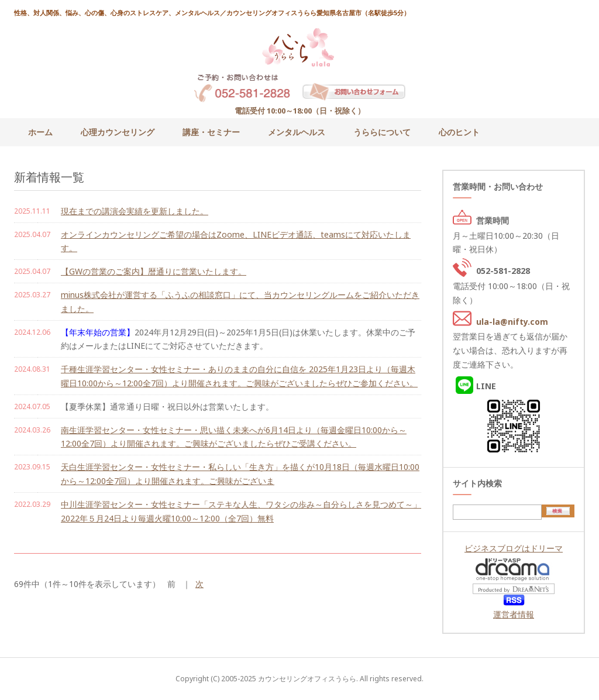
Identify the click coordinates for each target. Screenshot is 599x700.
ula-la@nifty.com (512, 322)
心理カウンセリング (118, 132)
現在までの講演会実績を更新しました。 (135, 211)
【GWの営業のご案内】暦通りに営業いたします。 (154, 271)
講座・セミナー (211, 132)
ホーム (40, 132)
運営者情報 (514, 614)
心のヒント (459, 132)
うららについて (382, 132)
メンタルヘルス (297, 132)
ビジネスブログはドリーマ (514, 548)
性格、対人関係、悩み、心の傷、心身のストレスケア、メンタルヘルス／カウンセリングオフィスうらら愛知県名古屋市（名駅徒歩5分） (212, 13)
